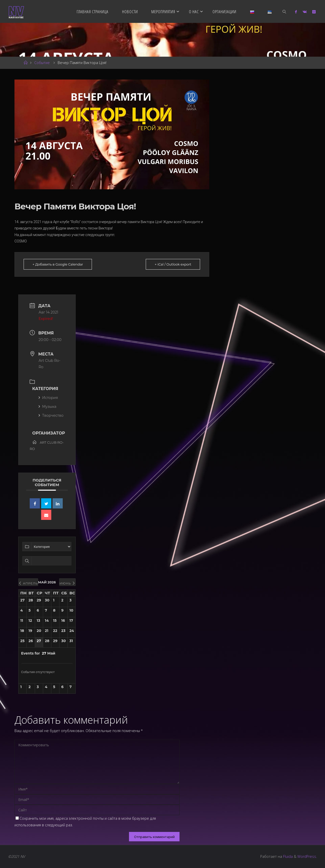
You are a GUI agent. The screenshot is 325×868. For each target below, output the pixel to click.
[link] (284, 11)
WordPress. (307, 856)
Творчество (51, 415)
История (48, 398)
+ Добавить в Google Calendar (58, 264)
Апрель (28, 583)
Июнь (67, 583)
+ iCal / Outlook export (173, 264)
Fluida (287, 856)
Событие (42, 63)
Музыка (47, 407)
